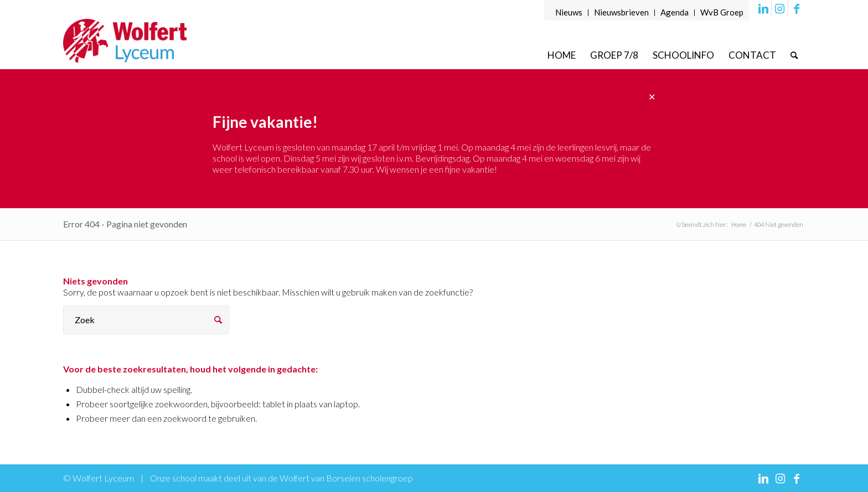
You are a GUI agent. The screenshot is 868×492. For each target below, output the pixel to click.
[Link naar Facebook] (797, 8)
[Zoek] (794, 55)
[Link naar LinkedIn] (763, 8)
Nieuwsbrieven (621, 12)
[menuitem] (569, 13)
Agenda (675, 12)
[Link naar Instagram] (780, 8)
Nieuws (569, 12)
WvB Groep (722, 12)
